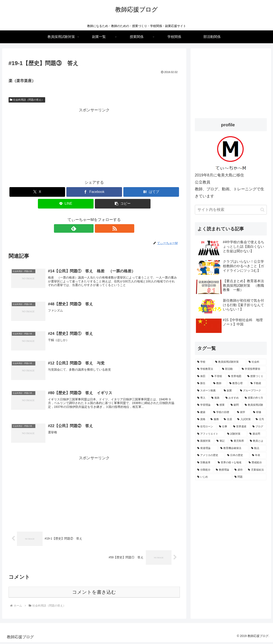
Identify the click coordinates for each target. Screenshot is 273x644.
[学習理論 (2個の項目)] (204, 405)
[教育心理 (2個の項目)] (238, 383)
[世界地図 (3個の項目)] (235, 376)
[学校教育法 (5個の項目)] (207, 369)
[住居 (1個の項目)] (228, 419)
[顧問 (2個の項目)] (235, 405)
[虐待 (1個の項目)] (239, 470)
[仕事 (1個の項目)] (224, 427)
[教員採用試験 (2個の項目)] (255, 405)
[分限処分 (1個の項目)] (204, 470)
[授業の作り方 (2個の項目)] (255, 398)
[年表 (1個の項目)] (258, 455)
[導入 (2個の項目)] (202, 398)
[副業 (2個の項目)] (230, 391)
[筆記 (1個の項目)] (221, 441)
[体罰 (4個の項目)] (202, 376)
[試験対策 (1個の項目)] (236, 434)
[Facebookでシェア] (94, 192)
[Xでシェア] (37, 192)
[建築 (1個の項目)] (203, 412)
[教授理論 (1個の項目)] (223, 470)
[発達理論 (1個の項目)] (206, 448)
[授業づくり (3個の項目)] (256, 376)
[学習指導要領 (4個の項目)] (253, 369)
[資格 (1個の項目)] (201, 419)
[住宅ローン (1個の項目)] (206, 427)
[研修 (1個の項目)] (259, 412)
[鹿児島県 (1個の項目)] (238, 441)
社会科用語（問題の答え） (27, 100)
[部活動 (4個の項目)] (230, 369)
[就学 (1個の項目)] (243, 412)
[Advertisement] (94, 144)
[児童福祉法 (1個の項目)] (256, 470)
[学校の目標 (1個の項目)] (223, 412)
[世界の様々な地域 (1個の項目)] (231, 463)
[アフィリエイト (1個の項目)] (210, 434)
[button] (123, 204)
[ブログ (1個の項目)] (258, 427)
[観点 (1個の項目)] (258, 448)
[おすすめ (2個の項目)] (233, 398)
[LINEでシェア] (66, 204)
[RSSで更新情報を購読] (99, 228)
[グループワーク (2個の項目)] (252, 391)
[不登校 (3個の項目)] (217, 376)
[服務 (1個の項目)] (215, 419)
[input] (231, 210)
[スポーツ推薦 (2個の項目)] (208, 391)
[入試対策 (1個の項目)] (244, 419)
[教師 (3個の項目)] (219, 383)
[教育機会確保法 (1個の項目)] (233, 448)
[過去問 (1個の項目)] (257, 434)
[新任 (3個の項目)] (203, 383)
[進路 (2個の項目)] (216, 398)
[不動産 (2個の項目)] (257, 383)
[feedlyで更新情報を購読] (89, 228)
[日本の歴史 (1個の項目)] (237, 455)
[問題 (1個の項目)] (249, 477)
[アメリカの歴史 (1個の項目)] (210, 455)
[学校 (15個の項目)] (204, 362)
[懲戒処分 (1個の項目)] (257, 463)
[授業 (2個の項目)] (221, 405)
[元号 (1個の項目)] (260, 419)
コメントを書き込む (94, 594)
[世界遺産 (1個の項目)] (240, 427)
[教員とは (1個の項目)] (257, 441)
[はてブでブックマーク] (151, 192)
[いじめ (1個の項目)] (213, 477)
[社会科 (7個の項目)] (257, 362)
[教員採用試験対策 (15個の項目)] (230, 362)
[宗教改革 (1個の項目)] (205, 463)
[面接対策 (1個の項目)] (204, 441)
